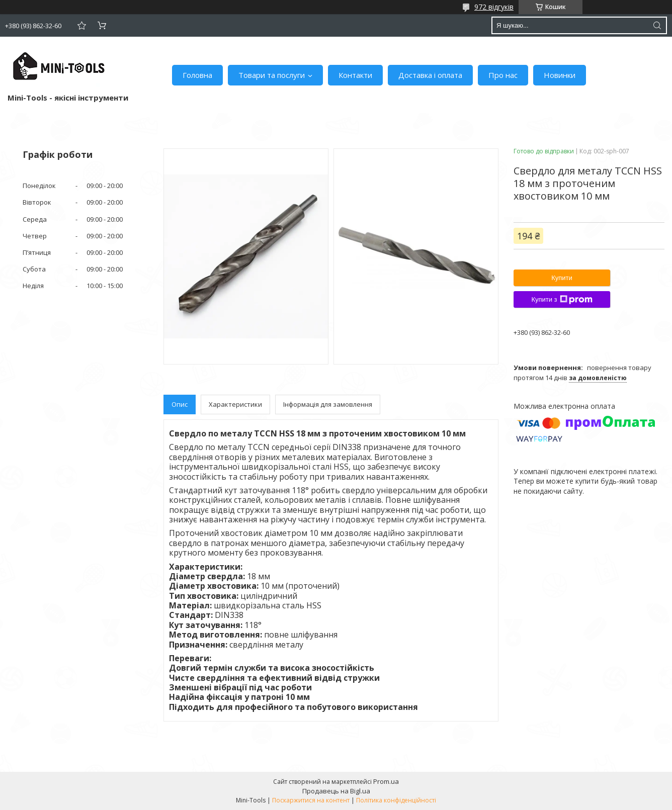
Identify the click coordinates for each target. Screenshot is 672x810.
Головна (197, 75)
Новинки (560, 75)
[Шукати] (657, 25)
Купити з (562, 300)
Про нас (503, 75)
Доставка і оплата (430, 75)
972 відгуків (494, 7)
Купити (562, 278)
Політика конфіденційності (396, 800)
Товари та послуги (272, 75)
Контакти (355, 75)
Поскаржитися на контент (311, 800)
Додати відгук (81, 25)
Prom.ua (386, 781)
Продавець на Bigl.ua (336, 791)
